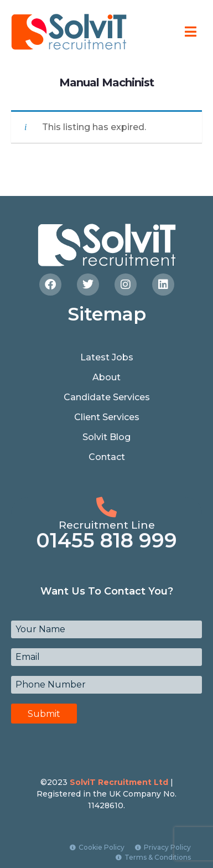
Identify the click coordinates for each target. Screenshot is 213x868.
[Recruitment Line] (106, 507)
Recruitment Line (107, 525)
